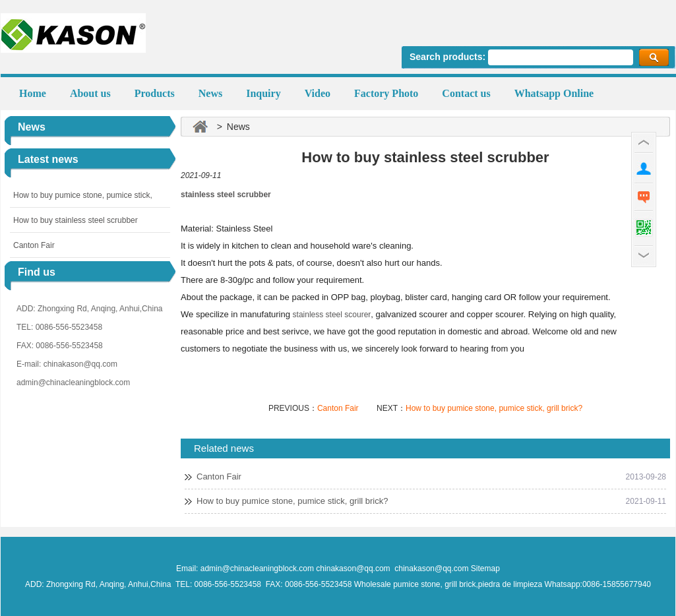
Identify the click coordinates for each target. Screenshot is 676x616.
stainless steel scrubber (226, 195)
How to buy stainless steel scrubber (76, 220)
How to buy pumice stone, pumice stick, (83, 195)
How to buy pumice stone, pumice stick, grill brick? (494, 408)
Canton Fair (34, 245)
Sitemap (485, 569)
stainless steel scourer (332, 315)
